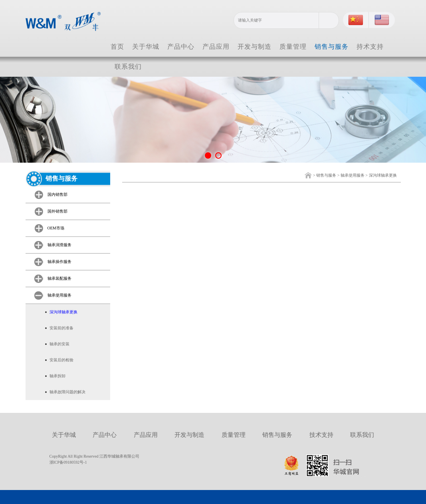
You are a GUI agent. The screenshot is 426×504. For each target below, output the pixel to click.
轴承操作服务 (59, 262)
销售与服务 (332, 47)
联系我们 (128, 67)
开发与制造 (255, 47)
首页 (117, 47)
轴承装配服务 (59, 278)
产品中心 (181, 47)
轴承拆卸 (57, 376)
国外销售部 (57, 211)
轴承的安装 (59, 344)
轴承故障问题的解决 (67, 392)
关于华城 (146, 47)
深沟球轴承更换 (383, 175)
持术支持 (370, 47)
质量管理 (293, 47)
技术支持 (321, 435)
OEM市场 (56, 228)
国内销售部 (57, 194)
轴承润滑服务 (59, 245)
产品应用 (216, 47)
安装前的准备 (61, 328)
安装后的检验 (61, 360)
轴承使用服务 (353, 175)
